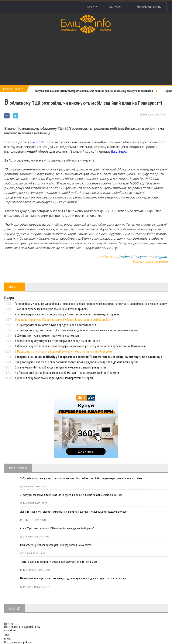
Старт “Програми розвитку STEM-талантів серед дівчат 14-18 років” (57, 529)
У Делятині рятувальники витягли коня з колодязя (47, 336)
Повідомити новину (148, 7)
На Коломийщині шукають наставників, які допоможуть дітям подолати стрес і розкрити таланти (73, 578)
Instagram (160, 257)
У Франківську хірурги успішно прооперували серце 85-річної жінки (57, 341)
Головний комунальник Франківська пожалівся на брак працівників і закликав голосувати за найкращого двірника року (91, 304)
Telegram (141, 257)
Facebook (125, 257)
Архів (91, 7)
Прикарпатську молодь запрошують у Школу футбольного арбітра (56, 545)
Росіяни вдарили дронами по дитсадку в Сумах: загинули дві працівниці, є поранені (68, 314)
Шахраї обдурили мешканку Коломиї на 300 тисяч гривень (51, 309)
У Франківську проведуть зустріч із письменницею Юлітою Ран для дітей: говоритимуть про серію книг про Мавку (82, 478)
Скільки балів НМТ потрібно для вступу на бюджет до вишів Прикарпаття (61, 367)
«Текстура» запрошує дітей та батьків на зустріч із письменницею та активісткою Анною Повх (71, 495)
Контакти (115, 7)
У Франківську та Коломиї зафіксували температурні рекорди (54, 378)
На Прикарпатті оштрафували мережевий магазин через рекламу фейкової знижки (67, 373)
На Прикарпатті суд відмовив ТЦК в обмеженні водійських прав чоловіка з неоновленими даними (77, 330)
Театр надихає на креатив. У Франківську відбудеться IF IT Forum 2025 (59, 562)
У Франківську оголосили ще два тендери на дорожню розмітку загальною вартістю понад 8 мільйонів (80, 346)
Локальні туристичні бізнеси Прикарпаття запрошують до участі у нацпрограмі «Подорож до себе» (74, 512)
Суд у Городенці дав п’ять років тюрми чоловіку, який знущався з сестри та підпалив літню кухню (77, 362)
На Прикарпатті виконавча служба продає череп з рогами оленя (55, 325)
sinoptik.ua (24, 642)
